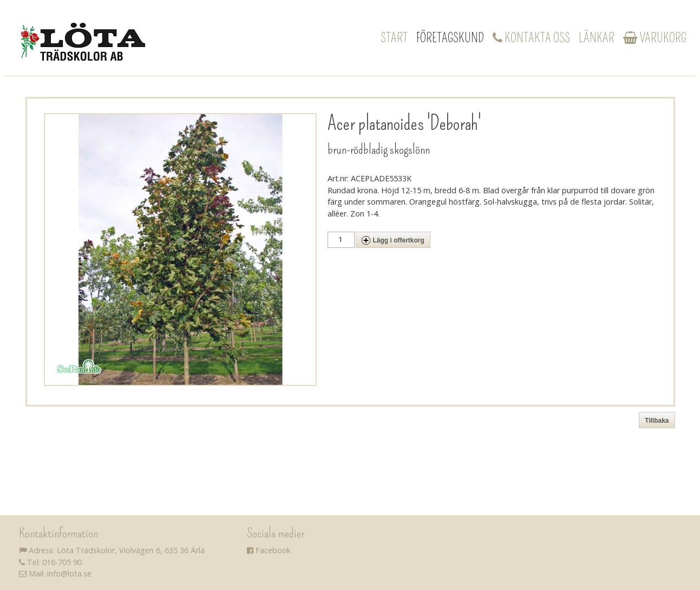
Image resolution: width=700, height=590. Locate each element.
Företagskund (450, 38)
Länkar (597, 38)
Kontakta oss (531, 38)
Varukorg (655, 38)
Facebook (269, 550)
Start (394, 38)
